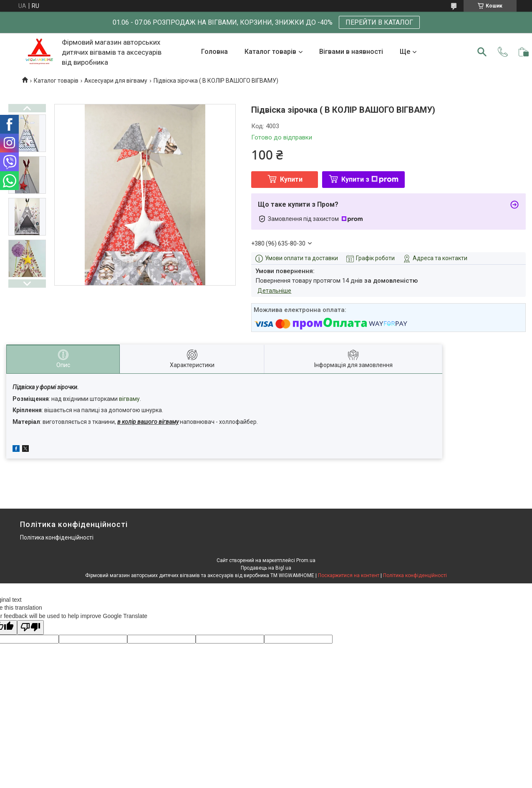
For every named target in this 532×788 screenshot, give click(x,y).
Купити (291, 179)
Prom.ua (306, 560)
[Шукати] (482, 52)
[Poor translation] (30, 627)
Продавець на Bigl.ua (266, 568)
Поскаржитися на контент (349, 575)
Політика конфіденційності (57, 537)
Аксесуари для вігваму (116, 81)
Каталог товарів (270, 52)
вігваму (129, 399)
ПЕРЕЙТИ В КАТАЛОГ (379, 22)
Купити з (370, 179)
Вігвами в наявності (351, 52)
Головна (214, 52)
